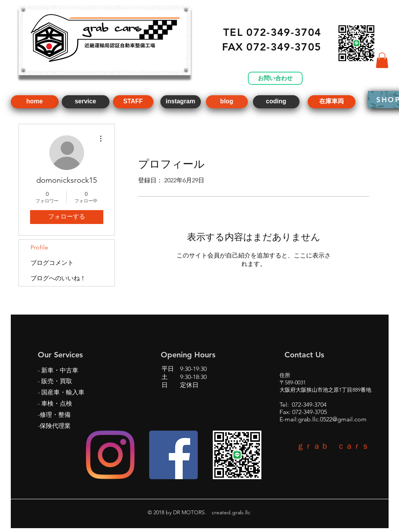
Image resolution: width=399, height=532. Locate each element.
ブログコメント (52, 263)
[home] (35, 102)
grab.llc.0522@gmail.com (332, 419)
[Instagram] (110, 455)
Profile (39, 247)
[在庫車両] (332, 102)
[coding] (276, 102)
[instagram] (181, 102)
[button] (382, 60)
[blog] (227, 102)
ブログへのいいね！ (58, 278)
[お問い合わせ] (275, 78)
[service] (86, 102)
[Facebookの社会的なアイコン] (173, 455)
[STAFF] (133, 102)
